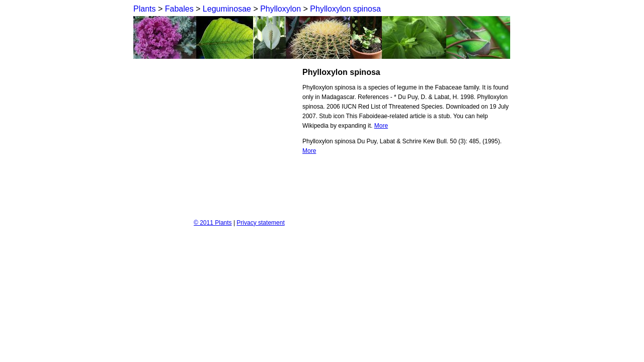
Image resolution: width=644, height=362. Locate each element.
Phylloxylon (280, 9)
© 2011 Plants (213, 223)
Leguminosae (227, 9)
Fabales (179, 9)
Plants (144, 9)
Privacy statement (260, 223)
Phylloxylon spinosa (345, 9)
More (381, 126)
